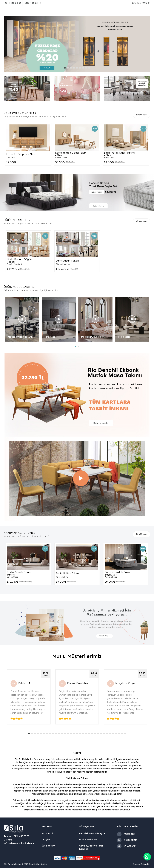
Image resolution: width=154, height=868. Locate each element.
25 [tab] (102, 734)
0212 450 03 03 (13, 3)
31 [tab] (120, 734)
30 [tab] (117, 734)
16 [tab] (75, 734)
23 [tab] (96, 734)
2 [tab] (69, 69)
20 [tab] (87, 734)
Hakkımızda (48, 833)
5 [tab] (78, 69)
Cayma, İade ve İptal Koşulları (91, 847)
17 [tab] (78, 734)
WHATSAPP (126, 846)
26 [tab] (105, 734)
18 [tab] (81, 734)
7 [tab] (84, 69)
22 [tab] (93, 734)
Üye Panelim (48, 846)
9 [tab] (90, 69)
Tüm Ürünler (142, 115)
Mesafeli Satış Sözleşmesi (93, 833)
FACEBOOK (126, 834)
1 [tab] (66, 69)
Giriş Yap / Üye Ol (141, 3)
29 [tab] (114, 734)
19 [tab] (84, 734)
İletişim (46, 840)
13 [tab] (66, 734)
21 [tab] (90, 734)
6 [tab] (81, 69)
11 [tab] (60, 734)
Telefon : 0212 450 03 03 (16, 836)
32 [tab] (123, 734)
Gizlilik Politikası (88, 840)
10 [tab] (57, 734)
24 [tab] (99, 734)
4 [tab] (75, 69)
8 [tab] (87, 69)
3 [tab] (72, 69)
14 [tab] (69, 734)
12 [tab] (63, 734)
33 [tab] (126, 734)
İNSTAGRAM (127, 840)
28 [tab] (111, 734)
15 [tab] (72, 734)
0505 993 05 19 (33, 3)
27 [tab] (108, 734)
